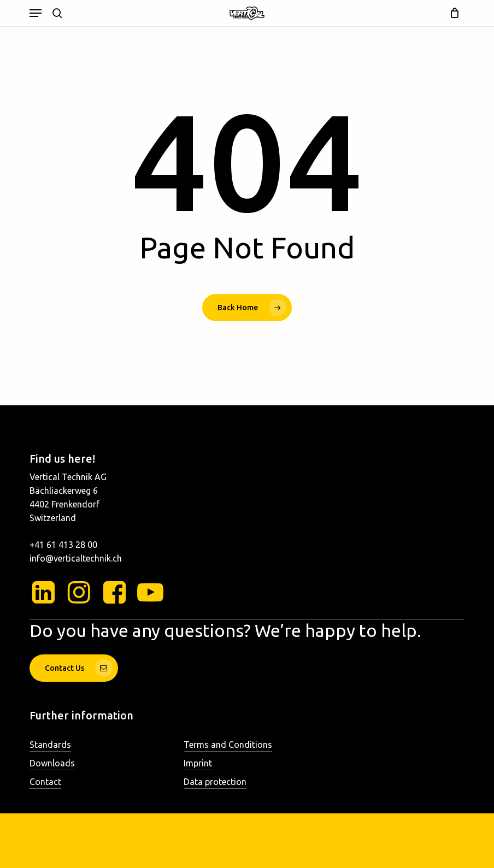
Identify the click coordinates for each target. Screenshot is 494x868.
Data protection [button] (215, 782)
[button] (36, 13)
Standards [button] (50, 745)
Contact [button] (45, 782)
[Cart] (452, 13)
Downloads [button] (52, 763)
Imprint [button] (198, 763)
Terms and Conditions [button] (228, 745)
